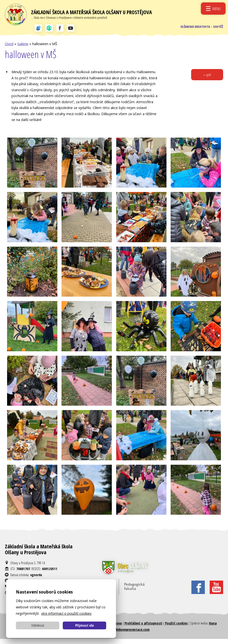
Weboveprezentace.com (132, 635)
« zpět (207, 80)
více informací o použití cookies (66, 613)
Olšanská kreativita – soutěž (200, 30)
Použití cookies (176, 628)
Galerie (23, 49)
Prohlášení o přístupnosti (143, 628)
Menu (216, 8)
